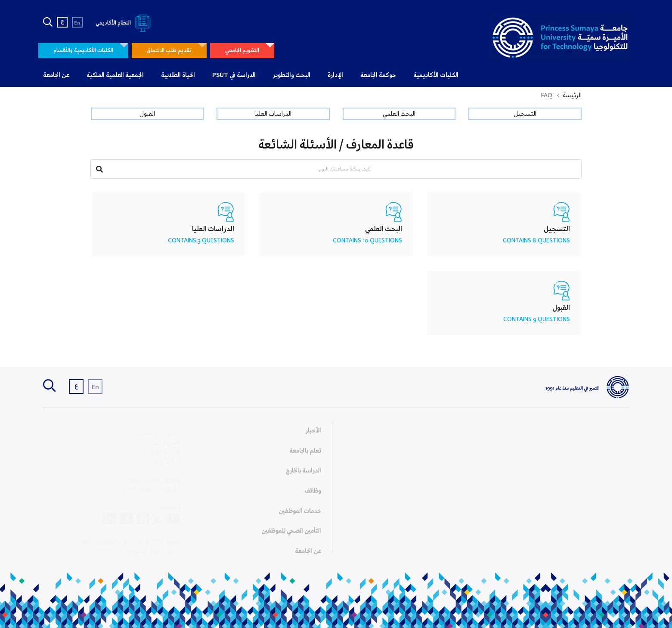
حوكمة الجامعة (378, 75)
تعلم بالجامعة (305, 453)
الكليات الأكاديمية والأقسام (83, 51)
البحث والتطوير (292, 75)
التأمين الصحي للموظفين (291, 533)
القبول (147, 114)
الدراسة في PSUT (234, 75)
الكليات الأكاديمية (436, 75)
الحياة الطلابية (178, 75)
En (77, 23)
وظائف (313, 493)
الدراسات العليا (273, 114)
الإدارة (335, 75)
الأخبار (313, 433)
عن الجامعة (56, 75)
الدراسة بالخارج (303, 473)
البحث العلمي (399, 114)
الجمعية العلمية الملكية (115, 75)
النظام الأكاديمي (125, 23)
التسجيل (525, 114)
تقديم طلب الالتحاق (169, 51)
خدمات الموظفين (300, 514)
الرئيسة (572, 96)
